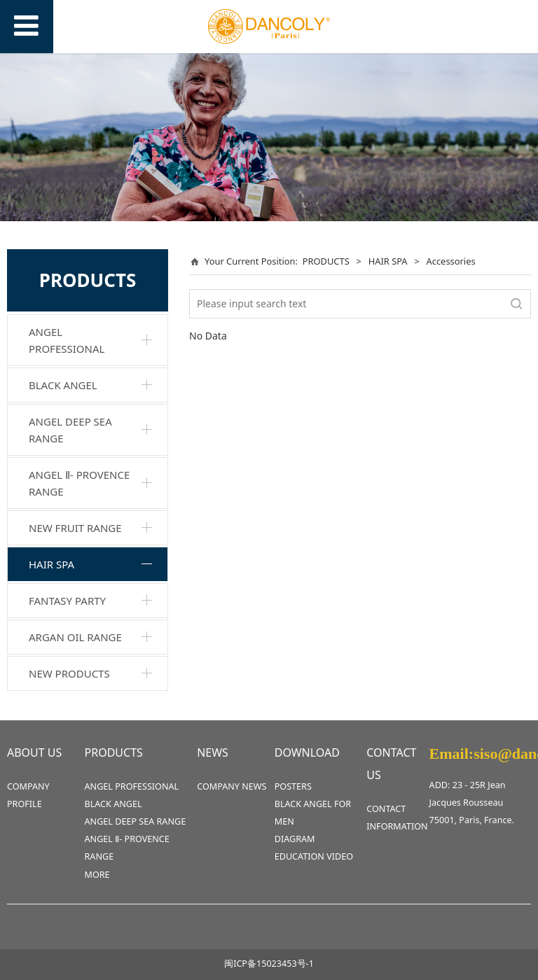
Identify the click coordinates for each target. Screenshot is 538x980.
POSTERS (293, 786)
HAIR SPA (51, 564)
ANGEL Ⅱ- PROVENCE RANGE (79, 483)
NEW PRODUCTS (69, 673)
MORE (97, 875)
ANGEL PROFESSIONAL (67, 340)
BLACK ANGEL (63, 385)
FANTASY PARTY (67, 601)
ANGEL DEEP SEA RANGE (70, 430)
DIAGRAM (295, 839)
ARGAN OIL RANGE (75, 637)
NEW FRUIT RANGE (75, 528)
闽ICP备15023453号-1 (269, 964)
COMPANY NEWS (232, 786)
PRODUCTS (326, 261)
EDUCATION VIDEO (314, 856)
